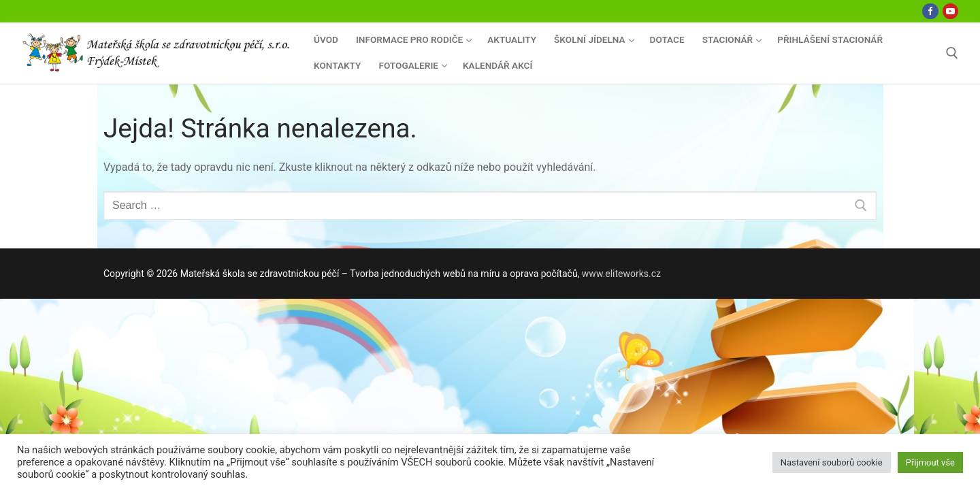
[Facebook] (930, 11)
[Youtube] (950, 11)
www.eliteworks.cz (621, 274)
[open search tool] (952, 53)
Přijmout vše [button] (930, 462)
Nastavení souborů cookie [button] (832, 462)
